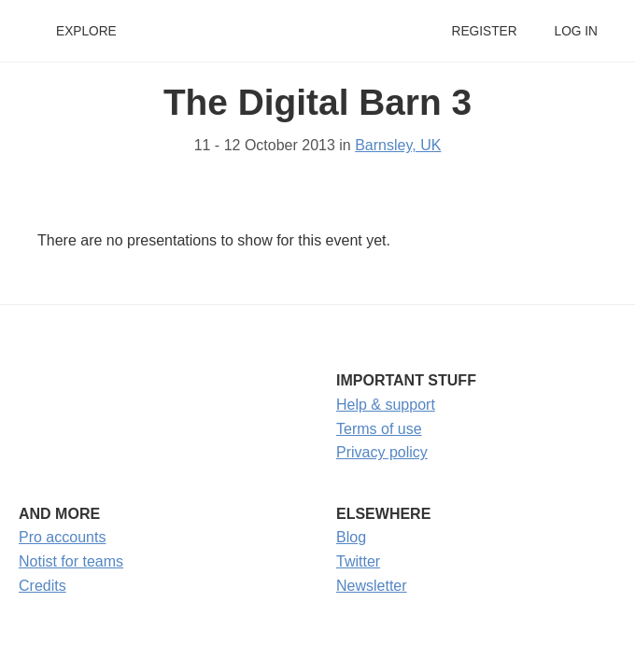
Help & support (386, 405)
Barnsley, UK (398, 145)
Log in (576, 31)
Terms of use (379, 429)
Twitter (358, 561)
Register (484, 31)
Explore (86, 31)
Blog (351, 537)
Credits (42, 586)
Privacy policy (382, 452)
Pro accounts (62, 537)
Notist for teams (71, 561)
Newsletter (372, 586)
